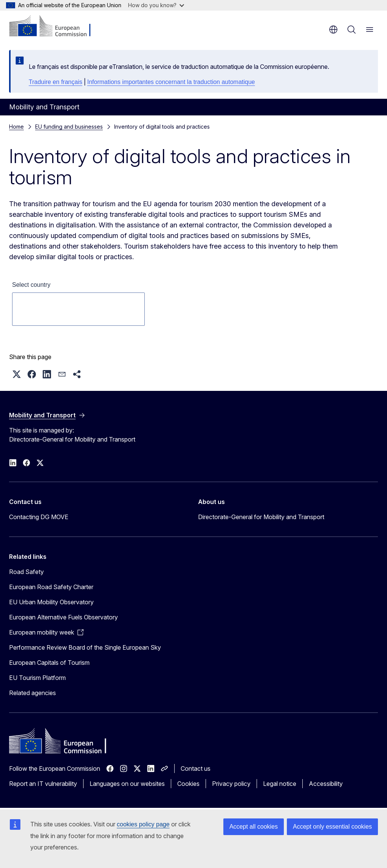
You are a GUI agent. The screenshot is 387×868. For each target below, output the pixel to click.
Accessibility (326, 784)
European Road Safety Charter (51, 587)
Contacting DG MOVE (39, 517)
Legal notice (280, 784)
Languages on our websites (127, 784)
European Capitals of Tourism (49, 663)
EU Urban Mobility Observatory (51, 602)
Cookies (188, 784)
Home (16, 127)
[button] (17, 374)
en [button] (333, 30)
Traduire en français (56, 82)
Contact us (196, 768)
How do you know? (156, 5)
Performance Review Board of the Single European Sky (85, 647)
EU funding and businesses (69, 127)
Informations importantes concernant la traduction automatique (171, 82)
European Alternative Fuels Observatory (63, 617)
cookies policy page (143, 824)
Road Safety (26, 572)
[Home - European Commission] (55, 26)
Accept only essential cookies (332, 827)
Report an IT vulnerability (43, 784)
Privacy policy (231, 784)
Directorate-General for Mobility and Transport (261, 517)
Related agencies (33, 693)
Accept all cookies (254, 827)
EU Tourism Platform (37, 678)
